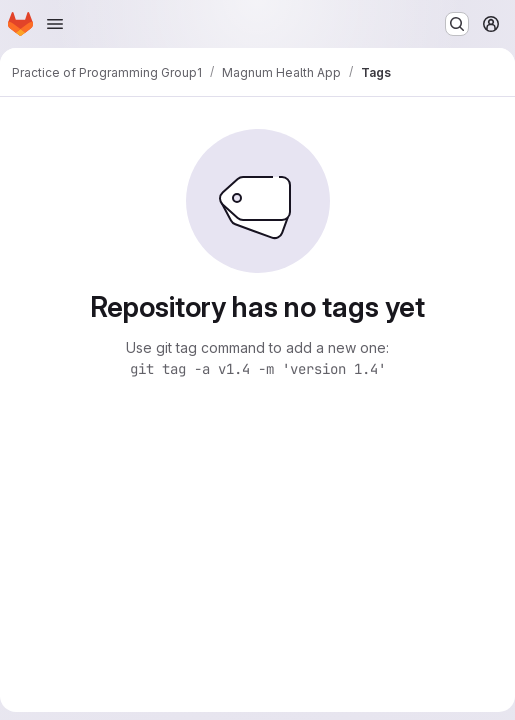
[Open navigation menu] (55, 24)
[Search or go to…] (457, 24)
